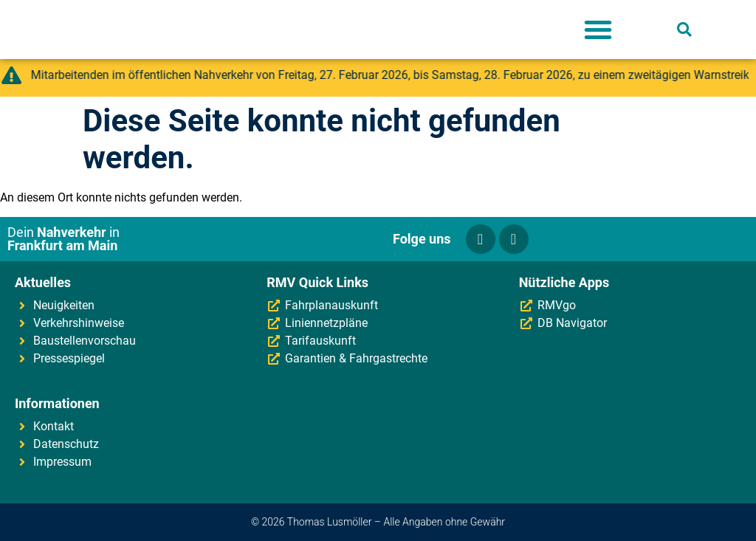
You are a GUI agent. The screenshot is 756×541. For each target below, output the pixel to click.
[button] (598, 30)
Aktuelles (43, 282)
